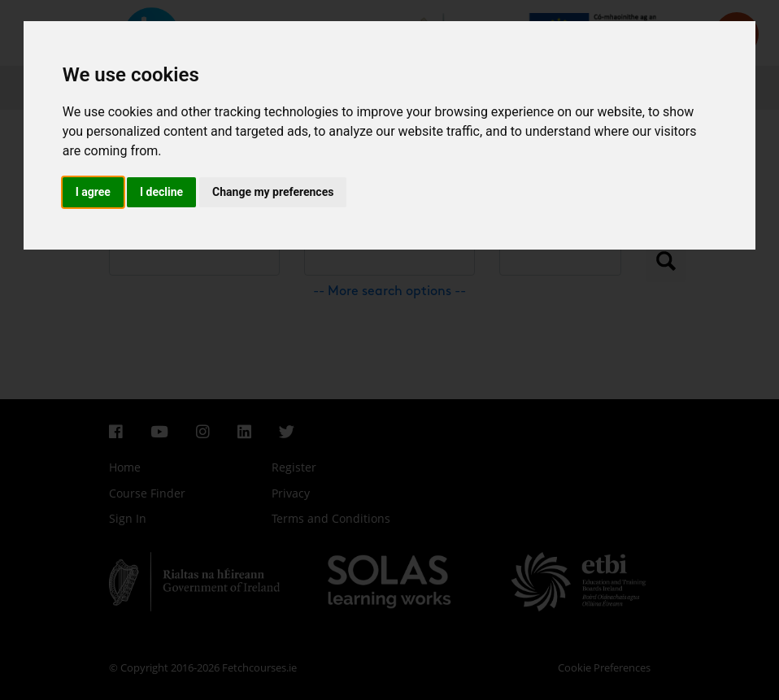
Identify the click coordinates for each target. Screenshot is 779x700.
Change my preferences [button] (273, 192)
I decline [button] (161, 192)
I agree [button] (93, 192)
